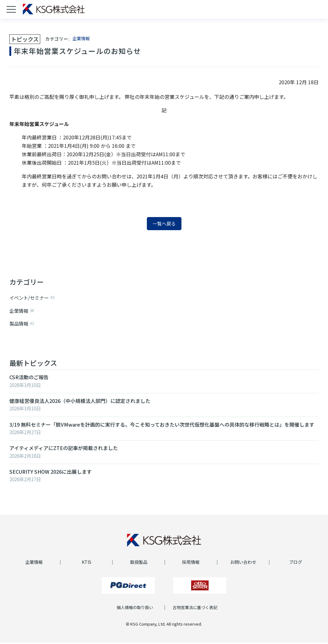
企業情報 (81, 38)
